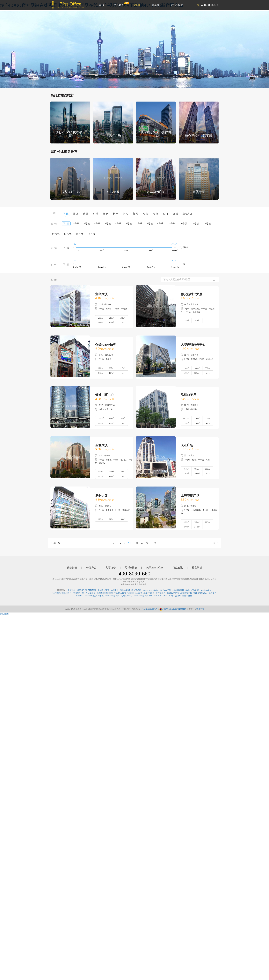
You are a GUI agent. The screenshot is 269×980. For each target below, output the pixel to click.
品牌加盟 (115, 590)
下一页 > (213, 543)
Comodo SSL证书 (135, 593)
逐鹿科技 (200, 609)
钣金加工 (71, 590)
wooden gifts (206, 590)
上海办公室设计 (161, 596)
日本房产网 (82, 590)
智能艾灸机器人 (200, 593)
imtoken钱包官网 (112, 596)
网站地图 (4, 614)
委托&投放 (177, 5)
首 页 (102, 5)
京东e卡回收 (149, 593)
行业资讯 (178, 568)
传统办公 (138, 5)
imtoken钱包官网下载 (94, 596)
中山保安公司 (120, 593)
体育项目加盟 (103, 590)
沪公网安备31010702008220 (172, 609)
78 (147, 543)
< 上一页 (56, 543)
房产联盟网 (161, 593)
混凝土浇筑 (187, 596)
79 (155, 543)
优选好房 (120, 4)
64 (129, 543)
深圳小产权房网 (192, 590)
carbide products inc (151, 590)
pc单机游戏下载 (77, 593)
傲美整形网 (136, 590)
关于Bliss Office (155, 568)
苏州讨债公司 (175, 596)
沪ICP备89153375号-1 (150, 609)
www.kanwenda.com (61, 593)
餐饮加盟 (92, 590)
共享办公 (157, 5)
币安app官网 (165, 590)
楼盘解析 (197, 568)
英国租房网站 (127, 596)
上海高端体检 (178, 590)
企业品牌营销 (173, 593)
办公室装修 (125, 590)
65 (137, 543)
